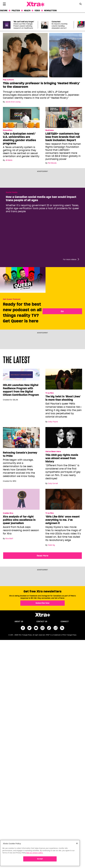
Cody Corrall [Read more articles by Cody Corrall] (53, 483)
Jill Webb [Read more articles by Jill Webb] (9, 160)
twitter (29, 628)
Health (27, 10)
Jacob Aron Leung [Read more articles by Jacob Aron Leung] (13, 102)
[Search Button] (81, 4)
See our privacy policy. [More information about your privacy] (35, 853)
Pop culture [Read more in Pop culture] (8, 80)
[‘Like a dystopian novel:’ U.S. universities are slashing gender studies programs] (21, 117)
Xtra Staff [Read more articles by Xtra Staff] (9, 539)
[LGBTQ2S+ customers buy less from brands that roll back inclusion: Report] (64, 117)
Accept (40, 859)
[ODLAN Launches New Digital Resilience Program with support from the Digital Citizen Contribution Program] (21, 376)
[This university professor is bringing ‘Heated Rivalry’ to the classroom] (42, 55)
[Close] (77, 843)
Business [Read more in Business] (50, 130)
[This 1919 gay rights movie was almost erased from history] (64, 439)
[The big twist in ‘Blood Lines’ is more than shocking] (64, 380)
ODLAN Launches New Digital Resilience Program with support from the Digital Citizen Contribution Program (21, 390)
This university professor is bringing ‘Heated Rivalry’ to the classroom (41, 85)
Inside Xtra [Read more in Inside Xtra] (8, 513)
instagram (42, 628)
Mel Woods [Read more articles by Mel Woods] (52, 163)
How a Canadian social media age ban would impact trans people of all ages (41, 199)
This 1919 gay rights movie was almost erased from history (62, 458)
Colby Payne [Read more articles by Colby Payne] (53, 422)
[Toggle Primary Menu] (4, 4)
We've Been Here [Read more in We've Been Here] (53, 452)
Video (37, 10)
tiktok (49, 628)
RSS (62, 628)
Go (62, 311)
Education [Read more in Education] (8, 130)
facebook (23, 628)
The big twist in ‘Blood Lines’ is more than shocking (63, 398)
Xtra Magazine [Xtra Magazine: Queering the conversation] (35, 4)
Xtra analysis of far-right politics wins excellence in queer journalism (19, 520)
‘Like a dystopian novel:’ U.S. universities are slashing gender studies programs (19, 138)
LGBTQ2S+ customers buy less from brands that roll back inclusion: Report (63, 137)
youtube (36, 628)
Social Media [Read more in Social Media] (12, 192)
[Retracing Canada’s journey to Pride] (21, 439)
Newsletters (50, 10)
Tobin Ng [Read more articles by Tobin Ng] (51, 545)
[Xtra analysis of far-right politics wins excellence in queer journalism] (21, 500)
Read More (43, 556)
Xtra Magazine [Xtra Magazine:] (42, 615)
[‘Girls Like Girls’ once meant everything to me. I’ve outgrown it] (64, 500)
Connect (65, 622)
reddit (56, 628)
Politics (16, 10)
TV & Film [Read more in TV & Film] (50, 393)
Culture (4, 10)
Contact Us (42, 622)
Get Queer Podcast (12, 299)
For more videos (70, 260)
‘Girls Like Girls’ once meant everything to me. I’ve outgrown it (63, 520)
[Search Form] (81, 4)
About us (19, 622)
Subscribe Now (42, 603)
